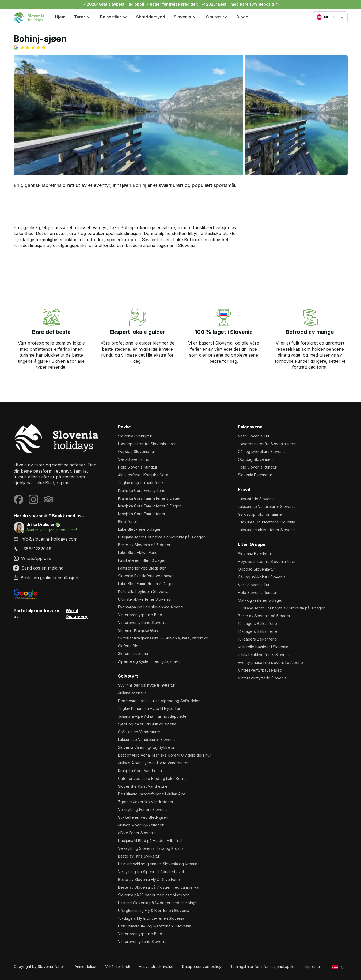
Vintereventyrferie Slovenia (142, 622)
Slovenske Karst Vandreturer (143, 786)
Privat (244, 489)
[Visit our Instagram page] (33, 499)
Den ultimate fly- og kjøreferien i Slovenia (155, 926)
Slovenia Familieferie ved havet (146, 576)
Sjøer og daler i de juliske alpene (147, 724)
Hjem (60, 17)
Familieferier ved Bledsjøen (142, 568)
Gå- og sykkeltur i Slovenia (262, 452)
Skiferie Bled (129, 646)
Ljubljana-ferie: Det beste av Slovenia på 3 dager (161, 537)
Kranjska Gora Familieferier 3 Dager (149, 498)
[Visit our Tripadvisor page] (48, 499)
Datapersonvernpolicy (202, 966)
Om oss (217, 17)
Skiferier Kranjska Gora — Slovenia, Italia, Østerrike (163, 638)
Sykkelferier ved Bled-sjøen (143, 817)
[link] (57, 549)
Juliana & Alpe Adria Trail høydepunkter (153, 716)
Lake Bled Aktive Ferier (138, 553)
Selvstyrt (128, 676)
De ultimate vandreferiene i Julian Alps (152, 794)
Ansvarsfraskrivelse (156, 966)
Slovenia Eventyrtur (135, 436)
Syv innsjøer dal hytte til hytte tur (147, 685)
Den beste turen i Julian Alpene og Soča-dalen (159, 701)
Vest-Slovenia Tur (134, 459)
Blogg (242, 17)
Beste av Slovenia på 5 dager (144, 545)
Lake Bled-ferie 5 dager (139, 529)
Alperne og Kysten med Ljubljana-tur (150, 661)
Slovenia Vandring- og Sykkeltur (147, 747)
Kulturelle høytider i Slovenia (143, 591)
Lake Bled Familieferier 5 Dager (146, 584)
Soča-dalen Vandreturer (139, 732)
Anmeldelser (86, 966)
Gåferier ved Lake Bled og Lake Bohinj (152, 778)
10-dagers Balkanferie (257, 624)
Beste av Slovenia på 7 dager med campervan (159, 887)
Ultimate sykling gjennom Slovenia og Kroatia (158, 864)
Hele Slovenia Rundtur (138, 467)
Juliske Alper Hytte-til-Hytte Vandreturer (153, 763)
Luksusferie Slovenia (256, 499)
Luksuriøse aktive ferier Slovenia (267, 530)
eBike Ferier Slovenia (137, 833)
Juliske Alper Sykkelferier (141, 825)
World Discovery (77, 614)
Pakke (124, 427)
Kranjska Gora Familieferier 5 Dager (149, 506)
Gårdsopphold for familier (261, 514)
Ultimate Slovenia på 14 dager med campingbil (159, 903)
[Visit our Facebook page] (18, 499)
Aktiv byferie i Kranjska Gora (143, 475)
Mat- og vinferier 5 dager (260, 600)
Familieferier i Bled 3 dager (142, 560)
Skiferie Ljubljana (133, 654)
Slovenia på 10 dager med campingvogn (154, 895)
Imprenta (312, 966)
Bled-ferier (128, 521)
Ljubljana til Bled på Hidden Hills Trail (150, 841)
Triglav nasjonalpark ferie (140, 483)
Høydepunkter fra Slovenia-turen (147, 444)
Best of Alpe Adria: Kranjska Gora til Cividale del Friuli (165, 755)
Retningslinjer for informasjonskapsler (263, 966)
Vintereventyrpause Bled (140, 615)
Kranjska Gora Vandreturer (141, 771)
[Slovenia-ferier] (57, 438)
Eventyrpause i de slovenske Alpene (151, 607)
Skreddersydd (151, 17)
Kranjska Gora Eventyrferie (142, 490)
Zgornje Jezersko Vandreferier (146, 802)
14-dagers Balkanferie (257, 631)
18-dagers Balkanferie (257, 639)
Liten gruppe (252, 544)
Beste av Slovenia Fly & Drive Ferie (149, 879)
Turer (83, 17)
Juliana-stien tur (132, 693)
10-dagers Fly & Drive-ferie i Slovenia (151, 918)
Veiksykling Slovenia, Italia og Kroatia (151, 848)
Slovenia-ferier (51, 966)
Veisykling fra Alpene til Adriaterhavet (151, 872)
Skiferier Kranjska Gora (138, 630)
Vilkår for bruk (118, 966)
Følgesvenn (250, 427)
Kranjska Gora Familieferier (142, 514)
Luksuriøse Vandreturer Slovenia (147, 740)
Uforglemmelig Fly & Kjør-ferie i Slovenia (154, 910)
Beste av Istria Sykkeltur (139, 856)
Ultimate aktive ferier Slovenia (144, 599)
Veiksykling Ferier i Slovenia (143, 809)
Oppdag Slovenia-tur (137, 452)
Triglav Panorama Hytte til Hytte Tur (149, 708)
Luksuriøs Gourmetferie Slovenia (267, 522)
